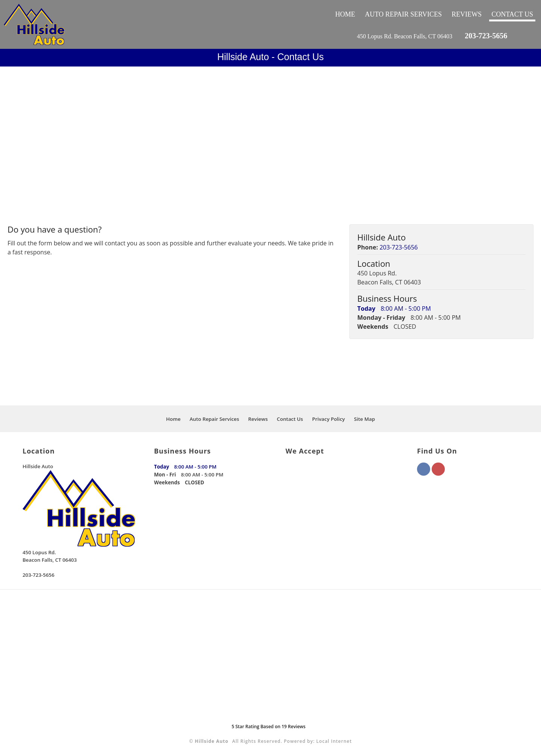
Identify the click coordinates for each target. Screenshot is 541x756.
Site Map (364, 419)
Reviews (467, 14)
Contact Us (512, 14)
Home (345, 14)
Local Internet (334, 741)
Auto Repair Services (403, 14)
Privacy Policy (329, 419)
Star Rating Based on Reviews (268, 727)
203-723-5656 (486, 36)
